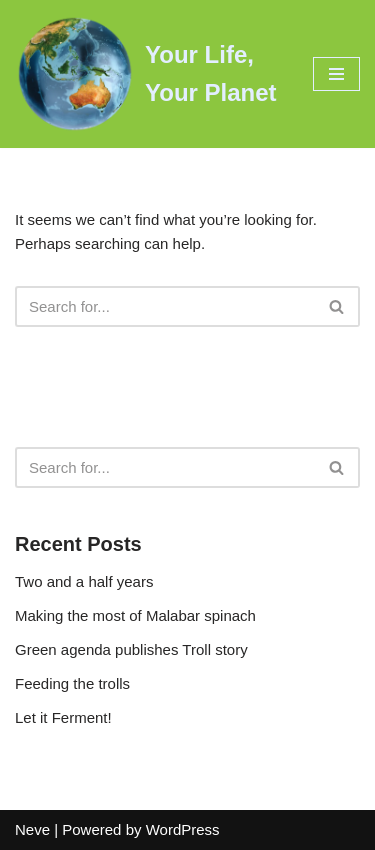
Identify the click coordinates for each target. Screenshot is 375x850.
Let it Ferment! (63, 717)
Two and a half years (84, 581)
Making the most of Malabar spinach (135, 615)
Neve (32, 829)
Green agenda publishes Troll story (131, 649)
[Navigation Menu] (336, 74)
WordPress (183, 829)
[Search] (165, 306)
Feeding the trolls (72, 683)
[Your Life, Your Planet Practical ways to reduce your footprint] (149, 74)
